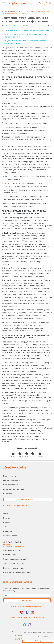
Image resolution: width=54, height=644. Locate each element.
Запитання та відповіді (14, 564)
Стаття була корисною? (27, 448)
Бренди (7, 518)
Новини (7, 523)
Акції (6, 527)
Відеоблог (8, 531)
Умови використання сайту (15, 559)
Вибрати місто (27, 499)
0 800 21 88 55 (12, 542)
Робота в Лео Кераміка (14, 489)
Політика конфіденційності (16, 568)
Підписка (27, 600)
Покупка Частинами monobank (17, 573)
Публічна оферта (11, 555)
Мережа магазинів (11, 480)
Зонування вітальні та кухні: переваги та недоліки (27, 30)
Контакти (8, 494)
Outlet (6, 514)
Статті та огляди (10, 26)
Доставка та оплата (12, 550)
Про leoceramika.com (13, 485)
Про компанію (10, 476)
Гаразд (38, 641)
